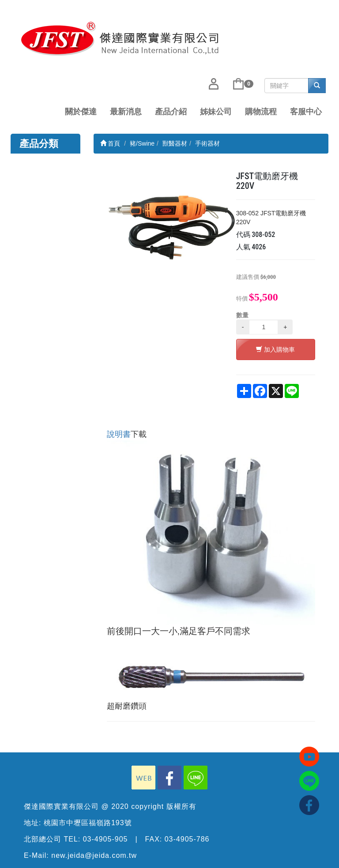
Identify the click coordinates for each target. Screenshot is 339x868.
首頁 (110, 143)
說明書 (119, 434)
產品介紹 (171, 112)
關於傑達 (81, 112)
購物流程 (261, 112)
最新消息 (126, 112)
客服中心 (306, 112)
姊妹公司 (216, 112)
